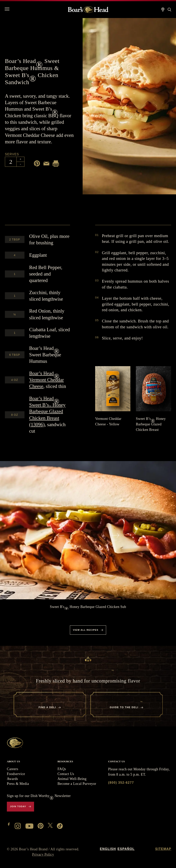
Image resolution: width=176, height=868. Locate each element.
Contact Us (66, 774)
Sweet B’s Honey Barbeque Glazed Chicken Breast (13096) (47, 411)
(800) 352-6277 (121, 783)
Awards (12, 779)
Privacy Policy (43, 854)
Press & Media (18, 784)
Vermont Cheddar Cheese (46, 380)
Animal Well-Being (72, 779)
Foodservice (16, 774)
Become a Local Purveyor (77, 784)
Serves (12, 154)
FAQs (62, 769)
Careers (13, 769)
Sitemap (163, 849)
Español (126, 849)
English (108, 849)
